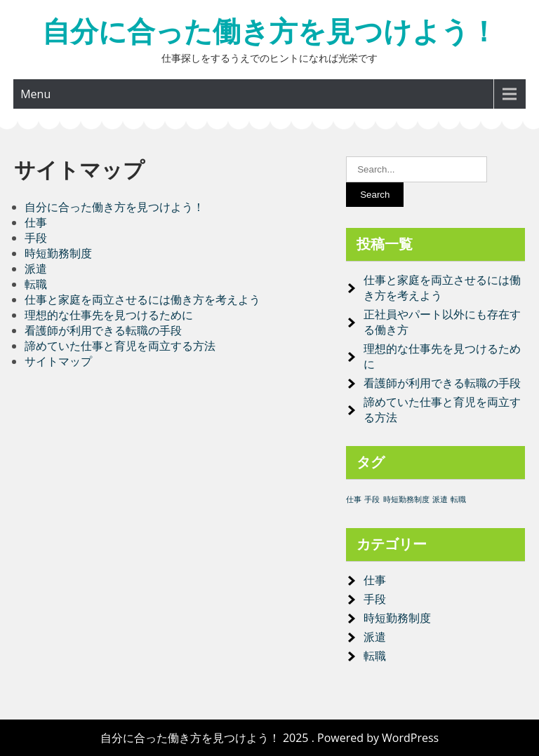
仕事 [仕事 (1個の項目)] (354, 499)
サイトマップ (58, 361)
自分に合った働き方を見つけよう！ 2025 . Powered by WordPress (269, 738)
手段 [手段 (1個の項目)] (372, 499)
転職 (36, 284)
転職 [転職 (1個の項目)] (458, 499)
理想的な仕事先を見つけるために (109, 315)
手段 (36, 238)
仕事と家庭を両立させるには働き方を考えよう (142, 299)
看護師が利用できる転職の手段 (103, 330)
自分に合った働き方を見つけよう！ (270, 32)
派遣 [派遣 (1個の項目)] (440, 499)
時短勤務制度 (58, 253)
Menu (35, 94)
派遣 (36, 269)
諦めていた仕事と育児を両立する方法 (120, 346)
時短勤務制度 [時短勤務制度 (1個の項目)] (406, 499)
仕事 (36, 222)
